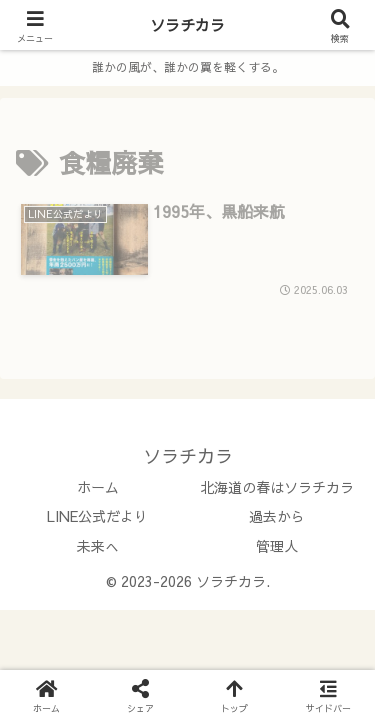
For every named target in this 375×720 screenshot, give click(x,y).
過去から (277, 516)
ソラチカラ (187, 24)
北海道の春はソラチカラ (277, 487)
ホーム (98, 487)
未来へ (98, 546)
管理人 (277, 546)
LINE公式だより (97, 516)
